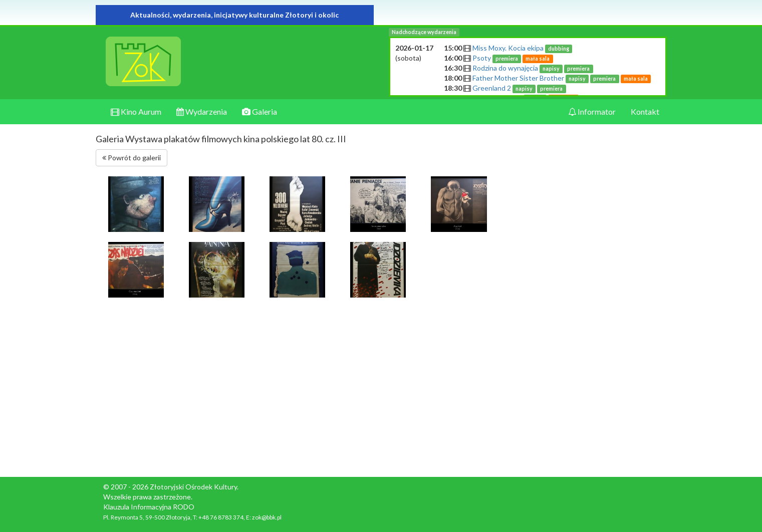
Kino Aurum (136, 111)
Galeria (260, 111)
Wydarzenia (202, 111)
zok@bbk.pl (267, 517)
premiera (507, 59)
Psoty (513, 58)
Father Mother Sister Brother (562, 78)
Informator (592, 111)
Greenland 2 (519, 88)
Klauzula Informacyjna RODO (149, 507)
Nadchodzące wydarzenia (424, 32)
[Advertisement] (601, 322)
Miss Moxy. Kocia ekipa (523, 48)
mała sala (538, 59)
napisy (551, 69)
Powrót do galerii (132, 158)
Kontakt (645, 111)
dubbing (559, 49)
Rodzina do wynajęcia (533, 68)
